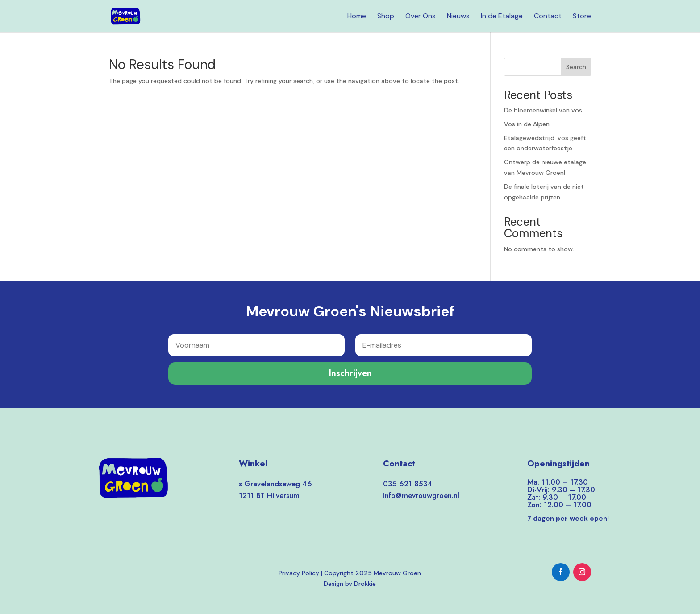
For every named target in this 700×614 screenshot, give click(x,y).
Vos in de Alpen (527, 124)
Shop (386, 17)
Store (582, 17)
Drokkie (365, 584)
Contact (548, 17)
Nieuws (458, 17)
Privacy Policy (299, 573)
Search (576, 67)
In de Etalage (502, 17)
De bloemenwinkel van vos (543, 110)
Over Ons (421, 17)
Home (357, 17)
